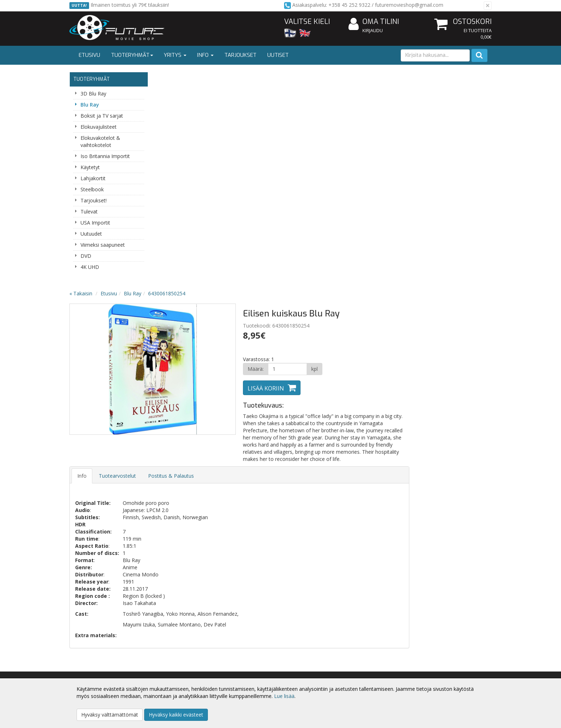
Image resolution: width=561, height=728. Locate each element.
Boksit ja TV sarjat (102, 116)
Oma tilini (374, 22)
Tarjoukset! (94, 200)
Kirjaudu (373, 30)
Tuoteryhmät (132, 55)
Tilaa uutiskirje (202, 535)
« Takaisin (167, 78)
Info (205, 55)
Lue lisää (284, 696)
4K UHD (90, 267)
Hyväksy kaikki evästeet (176, 715)
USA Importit (95, 223)
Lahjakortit (93, 178)
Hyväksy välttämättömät (110, 715)
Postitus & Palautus (257, 260)
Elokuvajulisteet (99, 127)
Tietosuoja (169, 658)
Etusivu (89, 55)
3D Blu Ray (93, 94)
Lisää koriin (350, 173)
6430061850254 (253, 78)
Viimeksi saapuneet (103, 245)
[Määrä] (371, 154)
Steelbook (92, 189)
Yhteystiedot (85, 669)
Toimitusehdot (173, 669)
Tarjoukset (240, 55)
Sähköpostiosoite (203, 506)
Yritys (175, 55)
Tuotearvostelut (203, 260)
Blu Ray (90, 105)
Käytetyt (90, 167)
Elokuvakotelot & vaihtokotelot (100, 141)
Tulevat (89, 211)
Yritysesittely (85, 658)
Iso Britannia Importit (105, 156)
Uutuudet (91, 234)
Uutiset (278, 55)
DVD (86, 256)
